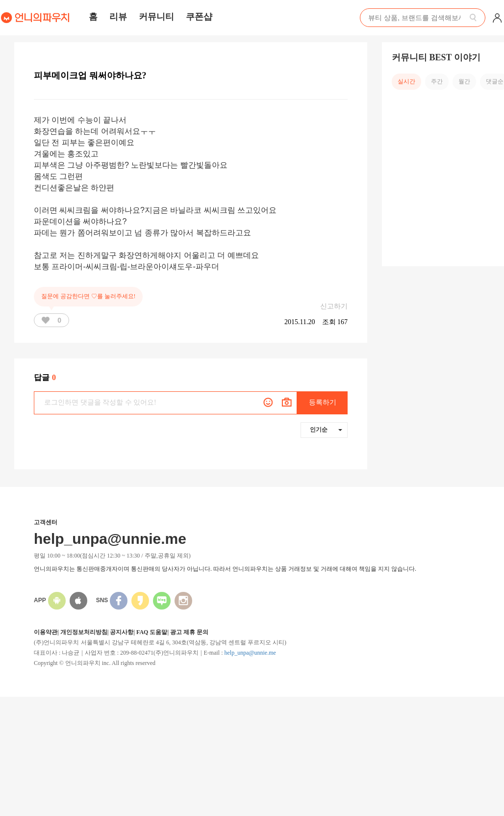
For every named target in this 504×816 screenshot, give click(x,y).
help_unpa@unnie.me (250, 653)
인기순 (326, 430)
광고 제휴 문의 (189, 632)
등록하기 (323, 402)
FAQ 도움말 (152, 632)
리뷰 (118, 17)
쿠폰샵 (199, 17)
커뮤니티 (156, 17)
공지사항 (122, 632)
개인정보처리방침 (84, 632)
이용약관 (46, 632)
